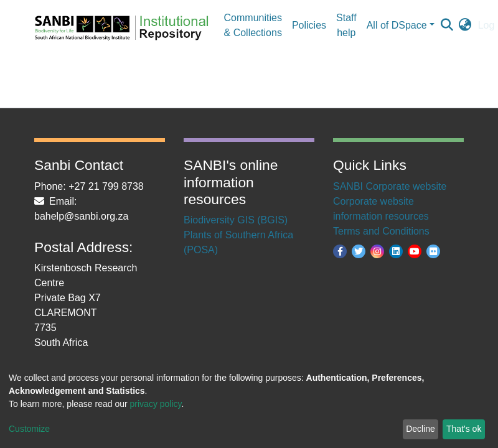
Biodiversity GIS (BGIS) (236, 220)
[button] (465, 26)
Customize (29, 429)
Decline (420, 429)
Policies (309, 25)
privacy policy (156, 404)
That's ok (464, 429)
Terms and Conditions (381, 231)
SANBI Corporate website (390, 186)
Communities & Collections (253, 25)
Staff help (346, 25)
